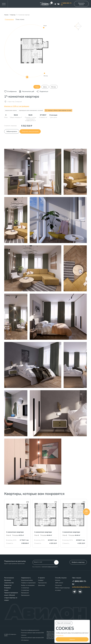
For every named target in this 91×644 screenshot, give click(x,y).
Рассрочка (58, 585)
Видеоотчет (8, 585)
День (45, 87)
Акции (6, 590)
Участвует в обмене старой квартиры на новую (58, 110)
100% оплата (59, 583)
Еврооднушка (25, 595)
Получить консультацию (30, 131)
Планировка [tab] (9, 19)
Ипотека (58, 580)
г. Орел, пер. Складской (15, 102)
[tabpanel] (45, 55)
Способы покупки (61, 578)
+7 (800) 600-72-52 (66, 4)
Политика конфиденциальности (30, 630)
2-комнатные (25, 590)
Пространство (42, 583)
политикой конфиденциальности (50, 567)
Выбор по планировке (28, 585)
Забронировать (12, 131)
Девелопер (42, 585)
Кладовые (7, 588)
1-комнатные (25, 588)
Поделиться (44, 91)
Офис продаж (77, 578)
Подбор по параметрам (28, 583)
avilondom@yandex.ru (81, 587)
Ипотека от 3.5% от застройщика (17, 106)
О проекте (41, 578)
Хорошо (72, 639)
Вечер (54, 87)
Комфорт (41, 580)
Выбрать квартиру (78, 562)
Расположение (9, 578)
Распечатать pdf (28, 91)
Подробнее (60, 636)
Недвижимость (26, 578)
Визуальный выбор (27, 580)
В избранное (12, 91)
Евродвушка (25, 593)
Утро (37, 87)
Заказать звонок (81, 4)
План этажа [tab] (20, 19)
